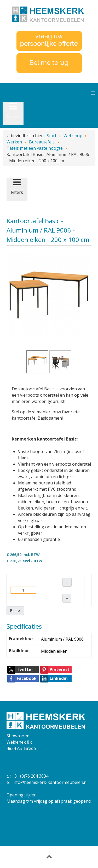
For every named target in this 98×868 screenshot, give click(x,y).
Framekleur (21, 639)
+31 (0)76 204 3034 (30, 776)
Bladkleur (19, 651)
